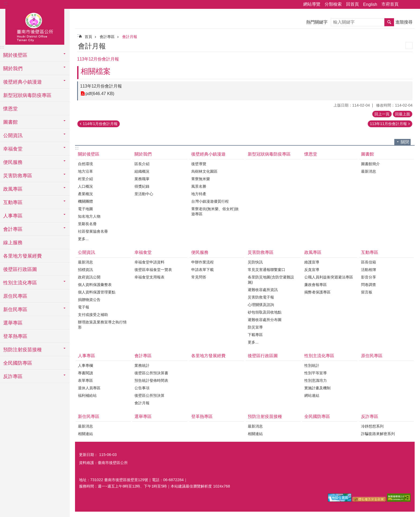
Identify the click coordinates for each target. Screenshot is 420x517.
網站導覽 (312, 4)
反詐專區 (370, 416)
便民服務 (200, 252)
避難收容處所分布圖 (265, 320)
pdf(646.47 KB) (100, 94)
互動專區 (370, 252)
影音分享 (369, 277)
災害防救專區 (261, 252)
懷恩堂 (10, 109)
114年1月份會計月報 (100, 124)
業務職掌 (142, 179)
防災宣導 (255, 327)
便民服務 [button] (13, 162)
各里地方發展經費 (22, 256)
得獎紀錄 (142, 186)
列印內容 (409, 46)
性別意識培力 (316, 380)
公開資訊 (87, 252)
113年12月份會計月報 (101, 86)
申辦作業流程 (202, 262)
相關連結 (85, 434)
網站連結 (312, 395)
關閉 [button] (405, 142)
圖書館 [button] (10, 122)
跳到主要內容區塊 (3, 3)
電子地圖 (85, 209)
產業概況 (85, 194)
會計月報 (130, 37)
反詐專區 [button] (13, 376)
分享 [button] (405, 5)
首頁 (88, 37)
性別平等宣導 (316, 373)
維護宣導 (312, 262)
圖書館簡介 (370, 164)
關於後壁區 (89, 154)
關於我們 (143, 154)
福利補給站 (87, 395)
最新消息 (369, 171)
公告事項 (142, 388)
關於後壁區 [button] (15, 55)
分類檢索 (333, 4)
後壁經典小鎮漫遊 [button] (22, 82)
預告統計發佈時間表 (151, 380)
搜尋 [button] (389, 22)
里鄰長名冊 (87, 224)
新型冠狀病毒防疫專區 (27, 95)
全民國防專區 (18, 363)
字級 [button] (413, 5)
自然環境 (85, 164)
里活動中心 (144, 194)
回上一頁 (382, 114)
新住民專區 (89, 416)
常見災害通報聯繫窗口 (267, 270)
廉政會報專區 (316, 285)
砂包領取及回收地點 (265, 312)
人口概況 (85, 186)
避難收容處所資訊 (263, 290)
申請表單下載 (202, 270)
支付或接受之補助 (93, 315)
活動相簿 (369, 270)
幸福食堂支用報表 (149, 277)
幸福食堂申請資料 (149, 262)
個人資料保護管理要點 (97, 292)
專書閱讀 (85, 373)
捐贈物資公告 (89, 300)
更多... (83, 239)
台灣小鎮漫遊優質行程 (210, 201)
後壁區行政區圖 (20, 269)
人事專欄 (85, 365)
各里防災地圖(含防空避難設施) (271, 280)
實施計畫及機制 (317, 388)
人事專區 (87, 356)
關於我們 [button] (13, 69)
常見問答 (199, 277)
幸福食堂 (143, 252)
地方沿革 (85, 171)
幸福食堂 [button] (13, 149)
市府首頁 (390, 4)
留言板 (367, 292)
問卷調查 (369, 285)
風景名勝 (199, 186)
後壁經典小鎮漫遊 (208, 154)
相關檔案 (96, 71)
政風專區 (313, 252)
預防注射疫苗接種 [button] (22, 350)
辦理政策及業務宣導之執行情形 (102, 325)
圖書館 (367, 154)
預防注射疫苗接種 (265, 416)
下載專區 (255, 335)
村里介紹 (85, 179)
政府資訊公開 (89, 277)
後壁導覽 (199, 164)
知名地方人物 (89, 216)
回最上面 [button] (403, 114)
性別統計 (312, 365)
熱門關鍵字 (317, 22)
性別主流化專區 (319, 356)
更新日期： (88, 455)
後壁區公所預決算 (149, 395)
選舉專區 (13, 323)
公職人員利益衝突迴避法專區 (329, 277)
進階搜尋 (404, 22)
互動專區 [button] (13, 202)
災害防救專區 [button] (18, 176)
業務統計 (142, 365)
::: (6, 3)
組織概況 (142, 171)
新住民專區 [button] (15, 310)
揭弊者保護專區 (317, 292)
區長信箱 (369, 262)
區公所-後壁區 (35, 26)
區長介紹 (142, 164)
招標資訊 (85, 270)
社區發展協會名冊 (93, 231)
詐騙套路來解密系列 (378, 434)
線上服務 (13, 243)
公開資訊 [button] (13, 135)
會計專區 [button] (13, 229)
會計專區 (107, 37)
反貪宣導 (312, 270)
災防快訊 (255, 262)
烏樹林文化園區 (204, 171)
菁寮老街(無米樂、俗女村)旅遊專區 (215, 211)
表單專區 (85, 380)
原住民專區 (15, 296)
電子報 (84, 307)
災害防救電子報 (261, 297)
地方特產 (199, 194)
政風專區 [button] (13, 189)
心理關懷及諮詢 (261, 305)
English (370, 4)
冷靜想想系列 (372, 426)
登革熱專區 (15, 336)
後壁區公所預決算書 (151, 373)
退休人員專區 (89, 388)
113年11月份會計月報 (388, 124)
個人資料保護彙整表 (95, 285)
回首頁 (352, 4)
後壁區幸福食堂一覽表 (153, 270)
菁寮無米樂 (201, 179)
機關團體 (85, 201)
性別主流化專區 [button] (20, 283)
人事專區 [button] (13, 216)
